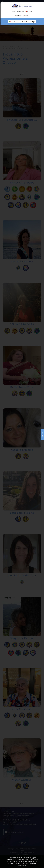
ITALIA (14, 22)
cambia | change (28, 22)
